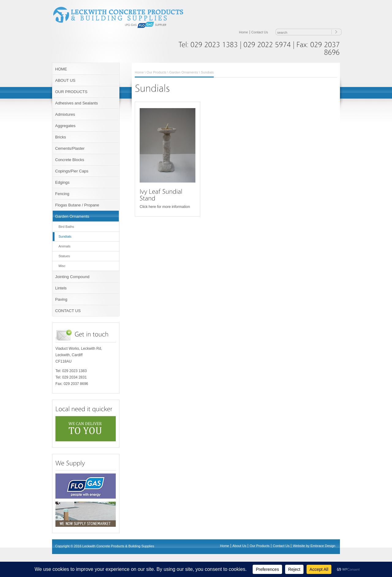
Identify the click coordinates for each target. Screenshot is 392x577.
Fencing (62, 194)
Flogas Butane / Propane (77, 205)
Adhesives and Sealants (76, 103)
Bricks (60, 137)
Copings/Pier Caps (72, 171)
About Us (239, 546)
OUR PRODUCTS (71, 92)
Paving (61, 299)
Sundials (65, 236)
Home (243, 32)
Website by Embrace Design (314, 546)
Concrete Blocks (70, 160)
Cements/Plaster (70, 148)
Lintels (61, 288)
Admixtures (65, 114)
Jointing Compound (72, 277)
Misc (62, 266)
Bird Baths (66, 227)
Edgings (62, 182)
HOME (61, 69)
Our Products (157, 72)
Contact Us (260, 32)
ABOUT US (65, 80)
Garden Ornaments (72, 216)
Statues (64, 256)
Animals (64, 246)
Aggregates (65, 126)
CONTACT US (68, 311)
